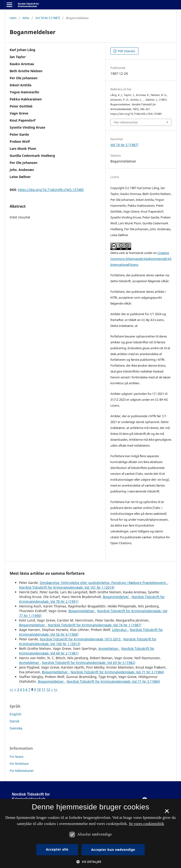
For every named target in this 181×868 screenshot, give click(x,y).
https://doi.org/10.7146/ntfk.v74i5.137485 (51, 190)
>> (56, 689)
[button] (90, 862)
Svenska (16, 728)
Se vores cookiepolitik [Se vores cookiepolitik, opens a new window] (147, 824)
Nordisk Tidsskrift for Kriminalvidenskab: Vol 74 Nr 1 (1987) (95, 625)
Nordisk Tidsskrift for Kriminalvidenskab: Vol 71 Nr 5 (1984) (113, 681)
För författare (19, 764)
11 (44, 689)
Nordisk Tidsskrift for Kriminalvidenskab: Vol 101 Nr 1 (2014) (67, 587)
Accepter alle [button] (57, 849)
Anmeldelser (109, 648)
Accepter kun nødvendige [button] (113, 850)
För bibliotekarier (22, 771)
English (16, 714)
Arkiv (26, 18)
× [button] (167, 813)
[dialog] (90, 833)
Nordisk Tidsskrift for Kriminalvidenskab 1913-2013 (81, 639)
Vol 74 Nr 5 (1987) (48, 18)
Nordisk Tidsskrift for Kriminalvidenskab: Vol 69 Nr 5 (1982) (89, 663)
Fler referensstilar (126, 122)
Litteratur (120, 630)
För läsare (16, 757)
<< (12, 689)
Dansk (14, 721)
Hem (13, 18)
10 (39, 689)
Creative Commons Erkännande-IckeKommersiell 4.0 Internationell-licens (141, 259)
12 (48, 689)
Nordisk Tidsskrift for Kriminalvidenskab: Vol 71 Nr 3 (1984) (117, 672)
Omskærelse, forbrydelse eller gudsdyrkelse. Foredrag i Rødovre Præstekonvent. (104, 583)
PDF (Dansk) (126, 51)
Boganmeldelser (116, 597)
